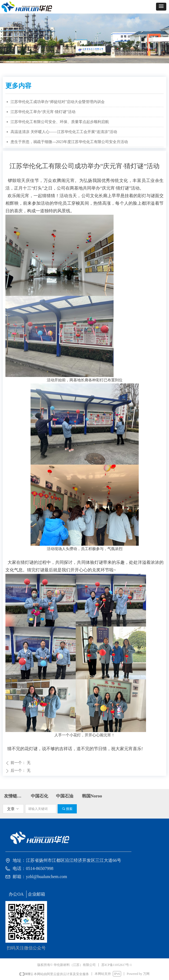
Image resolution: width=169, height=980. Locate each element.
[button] (161, 7)
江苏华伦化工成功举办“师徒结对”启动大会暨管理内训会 (58, 102)
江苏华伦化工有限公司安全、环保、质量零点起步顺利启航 (60, 122)
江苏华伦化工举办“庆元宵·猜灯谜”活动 (43, 112)
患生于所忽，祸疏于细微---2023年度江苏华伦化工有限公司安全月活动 (69, 142)
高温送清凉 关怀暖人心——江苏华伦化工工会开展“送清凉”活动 (64, 132)
